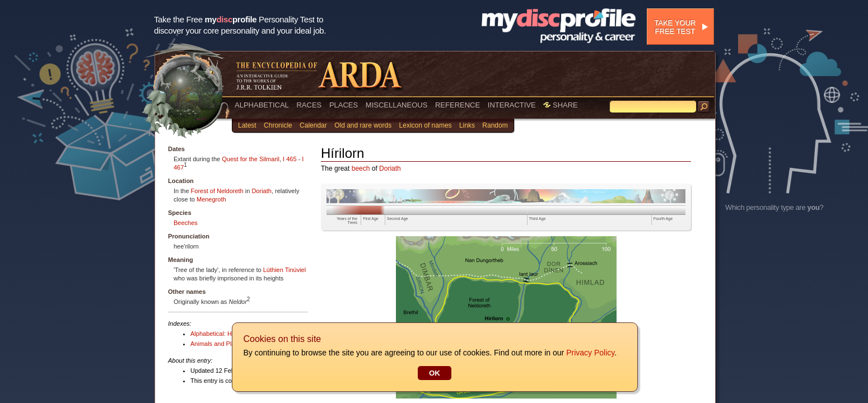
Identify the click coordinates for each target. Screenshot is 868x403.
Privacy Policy (590, 353)
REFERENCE (458, 105)
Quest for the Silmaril (251, 159)
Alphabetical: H (211, 334)
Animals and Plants (217, 344)
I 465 (290, 159)
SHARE (560, 105)
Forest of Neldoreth (217, 191)
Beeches (186, 223)
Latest (247, 125)
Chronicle (278, 125)
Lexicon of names (426, 125)
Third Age (538, 219)
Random (495, 125)
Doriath (261, 191)
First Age (371, 219)
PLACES (344, 105)
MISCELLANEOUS (397, 105)
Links (467, 125)
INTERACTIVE (512, 105)
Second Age (398, 219)
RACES (309, 105)
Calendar (313, 125)
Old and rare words (363, 125)
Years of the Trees (347, 221)
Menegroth (211, 199)
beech (361, 168)
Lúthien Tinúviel (284, 270)
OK (434, 373)
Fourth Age (663, 219)
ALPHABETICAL (262, 105)
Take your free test (675, 27)
